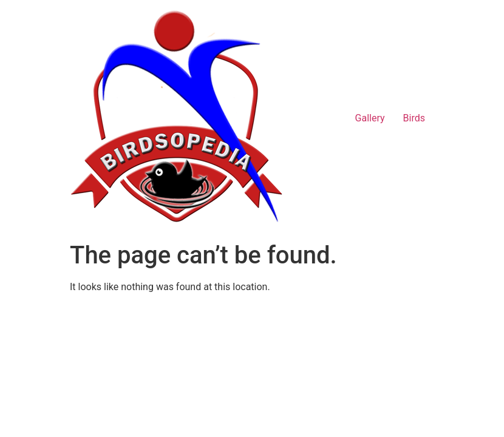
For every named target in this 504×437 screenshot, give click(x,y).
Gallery (370, 118)
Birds (414, 118)
